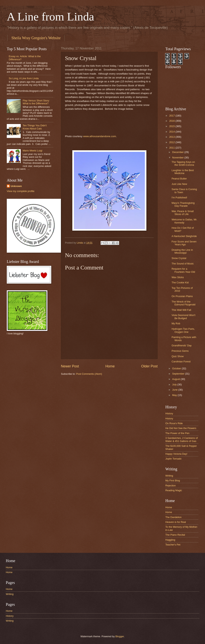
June (175, 390)
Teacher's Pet (173, 545)
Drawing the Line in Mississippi (182, 251)
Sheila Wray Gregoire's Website (36, 38)
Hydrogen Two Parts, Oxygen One (183, 330)
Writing (169, 476)
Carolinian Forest (181, 362)
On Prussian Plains (182, 296)
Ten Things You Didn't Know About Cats (35, 127)
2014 (172, 132)
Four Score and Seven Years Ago (184, 243)
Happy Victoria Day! (176, 454)
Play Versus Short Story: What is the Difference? (36, 102)
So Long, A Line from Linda (24, 78)
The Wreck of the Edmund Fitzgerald (183, 303)
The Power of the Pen (177, 433)
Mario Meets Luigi (32, 151)
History (169, 413)
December (178, 152)
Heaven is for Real (176, 522)
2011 (172, 148)
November (178, 158)
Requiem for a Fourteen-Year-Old (183, 270)
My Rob (176, 323)
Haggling (170, 540)
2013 (172, 137)
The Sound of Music (183, 264)
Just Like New (179, 184)
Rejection (171, 486)
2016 (172, 121)
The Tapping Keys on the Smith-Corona (183, 163)
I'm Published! (179, 198)
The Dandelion (173, 517)
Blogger (120, 636)
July (175, 384)
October (177, 368)
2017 (172, 116)
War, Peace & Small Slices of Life (183, 213)
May (175, 395)
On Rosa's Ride (174, 423)
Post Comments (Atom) (89, 374)
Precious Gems (180, 351)
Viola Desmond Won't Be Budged (183, 317)
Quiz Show (178, 356)
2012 (172, 142)
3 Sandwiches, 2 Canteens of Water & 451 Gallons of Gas (182, 439)
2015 (172, 126)
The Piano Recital (175, 535)
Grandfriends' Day (182, 345)
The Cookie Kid (180, 282)
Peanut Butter (179, 179)
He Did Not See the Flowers (181, 428)
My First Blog (173, 480)
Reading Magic (174, 490)
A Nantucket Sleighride (184, 236)
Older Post (149, 366)
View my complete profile (21, 191)
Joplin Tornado (173, 459)
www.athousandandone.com (100, 136)
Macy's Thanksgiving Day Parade (183, 204)
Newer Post (70, 366)
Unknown (16, 186)
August (176, 379)
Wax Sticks (178, 277)
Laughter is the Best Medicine (183, 172)
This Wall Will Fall (181, 310)
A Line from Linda (50, 17)
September (179, 374)
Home (110, 366)
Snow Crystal (179, 258)
